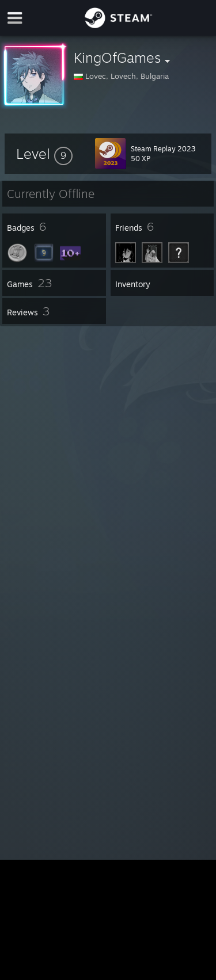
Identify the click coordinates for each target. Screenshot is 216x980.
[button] (44, 154)
